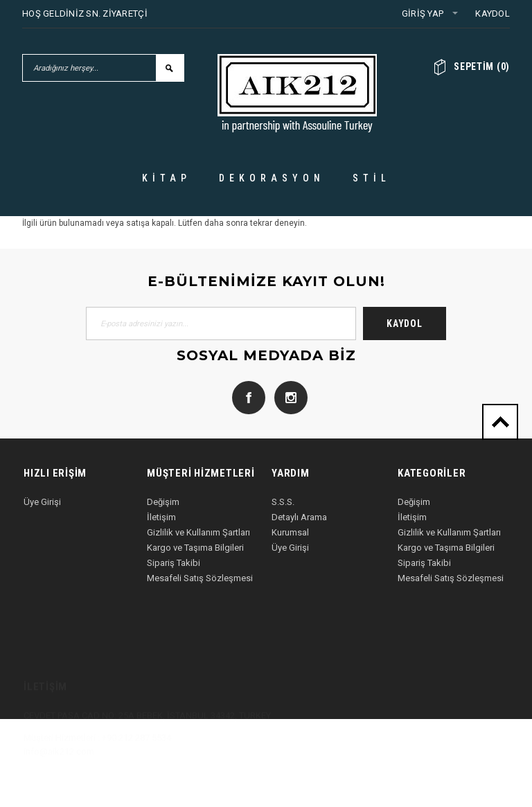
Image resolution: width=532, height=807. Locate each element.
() (482, 66)
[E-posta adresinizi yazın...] (221, 323)
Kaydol (493, 14)
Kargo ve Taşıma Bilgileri (195, 548)
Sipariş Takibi (174, 563)
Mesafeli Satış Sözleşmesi (200, 578)
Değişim (163, 502)
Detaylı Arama (299, 517)
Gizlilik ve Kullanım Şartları (198, 532)
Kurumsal (290, 532)
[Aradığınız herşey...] (89, 68)
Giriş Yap (423, 14)
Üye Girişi (42, 502)
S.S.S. (283, 502)
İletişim (161, 517)
